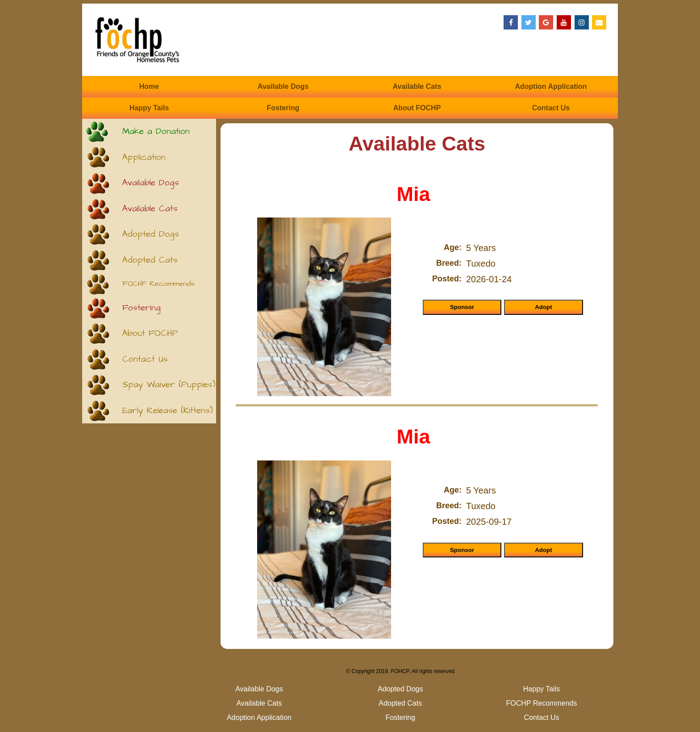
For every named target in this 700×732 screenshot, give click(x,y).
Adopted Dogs (151, 234)
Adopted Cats (150, 260)
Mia (413, 194)
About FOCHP (417, 108)
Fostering (283, 108)
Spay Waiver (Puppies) (169, 385)
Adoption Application (551, 86)
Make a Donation (156, 132)
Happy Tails (149, 108)
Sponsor (462, 307)
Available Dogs (283, 86)
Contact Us (551, 108)
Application (144, 157)
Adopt (544, 307)
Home (149, 86)
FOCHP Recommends (158, 284)
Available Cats (417, 86)
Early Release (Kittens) (168, 411)
